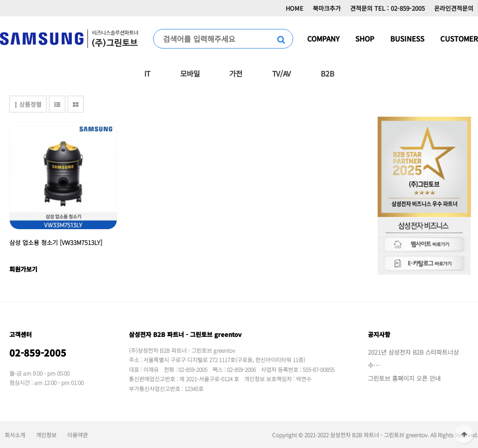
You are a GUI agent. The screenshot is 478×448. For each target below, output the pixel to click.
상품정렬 (28, 104)
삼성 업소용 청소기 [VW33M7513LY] (56, 242)
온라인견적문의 (454, 8)
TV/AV (282, 73)
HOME (295, 8)
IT (147, 73)
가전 (235, 73)
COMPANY (323, 38)
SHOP (365, 38)
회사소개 (15, 435)
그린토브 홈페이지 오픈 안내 (404, 378)
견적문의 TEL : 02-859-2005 (387, 8)
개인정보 (46, 435)
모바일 (190, 73)
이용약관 (77, 435)
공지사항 (379, 334)
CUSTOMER (459, 38)
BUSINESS (407, 38)
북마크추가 (327, 8)
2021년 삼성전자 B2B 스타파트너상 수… (413, 359)
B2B (327, 73)
